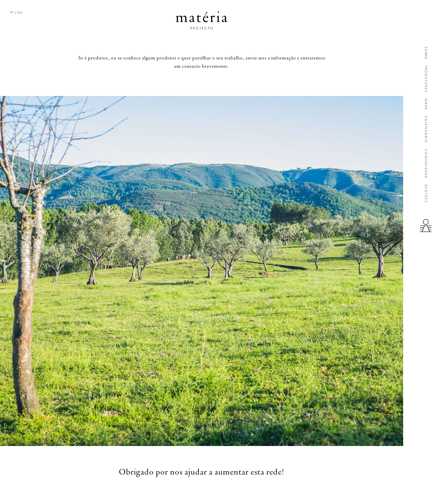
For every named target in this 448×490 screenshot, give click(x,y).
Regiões (426, 194)
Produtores (426, 79)
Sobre (426, 53)
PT (12, 13)
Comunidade (426, 164)
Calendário (426, 129)
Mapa (426, 104)
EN (20, 13)
